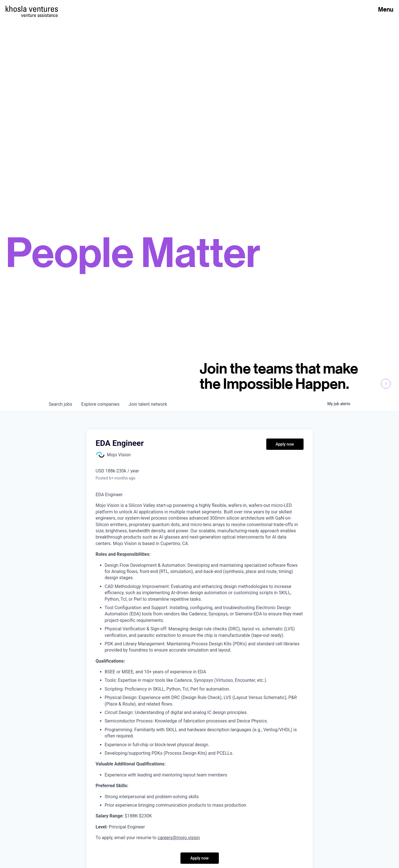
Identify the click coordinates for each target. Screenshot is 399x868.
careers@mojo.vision (179, 838)
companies (100, 404)
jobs (61, 404)
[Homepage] (32, 9)
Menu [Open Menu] (386, 9)
